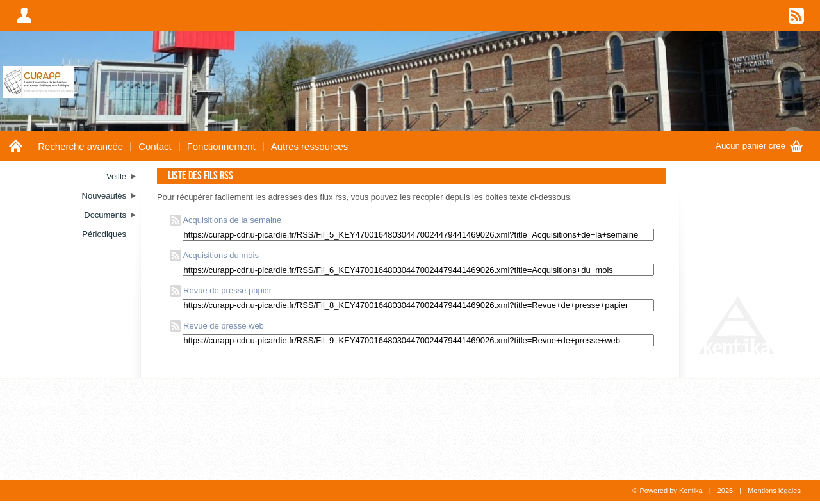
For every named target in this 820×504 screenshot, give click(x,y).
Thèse (121, 419)
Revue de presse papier (221, 290)
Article (28, 419)
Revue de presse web (217, 326)
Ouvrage (86, 419)
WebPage (159, 419)
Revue (336, 419)
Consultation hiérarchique (685, 419)
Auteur (302, 458)
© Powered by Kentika (667, 491)
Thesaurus (589, 402)
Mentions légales (774, 491)
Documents (43, 402)
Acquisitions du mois (214, 255)
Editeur (303, 419)
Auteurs (310, 441)
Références (318, 402)
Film (55, 419)
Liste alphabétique (597, 419)
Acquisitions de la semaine (226, 220)
